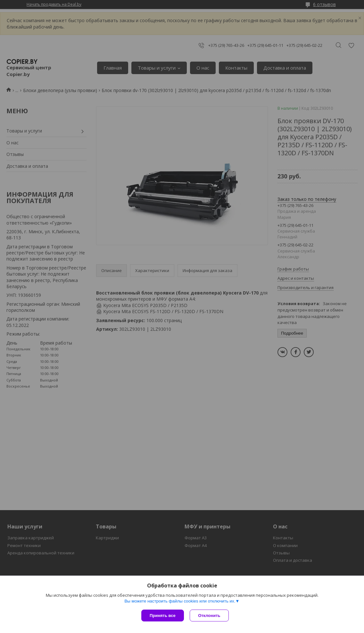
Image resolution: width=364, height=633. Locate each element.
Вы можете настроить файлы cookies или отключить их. (180, 601)
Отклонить (210, 616)
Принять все (163, 616)
